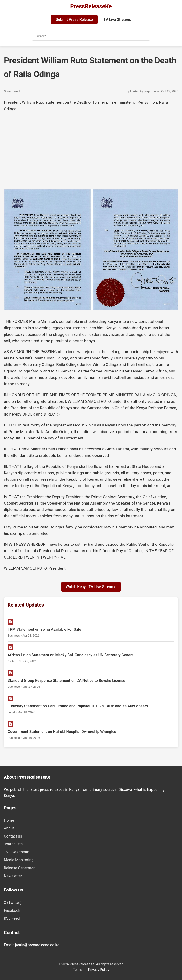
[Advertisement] (91, 150)
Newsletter (13, 876)
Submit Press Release (74, 20)
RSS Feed (12, 918)
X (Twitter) (13, 902)
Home (9, 820)
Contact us (13, 836)
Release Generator (19, 868)
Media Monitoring (19, 860)
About (9, 828)
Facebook (12, 911)
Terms (78, 970)
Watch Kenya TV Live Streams (91, 587)
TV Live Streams (117, 20)
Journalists (13, 844)
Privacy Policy (99, 970)
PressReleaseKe (91, 6)
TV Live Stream (17, 852)
